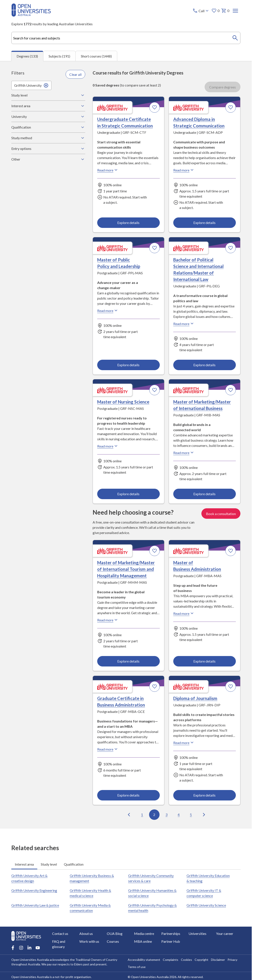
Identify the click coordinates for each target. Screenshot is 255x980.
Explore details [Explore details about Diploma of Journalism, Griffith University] (205, 795)
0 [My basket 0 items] (225, 11)
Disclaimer (218, 960)
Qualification (48, 127)
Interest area (48, 106)
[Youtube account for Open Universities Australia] (38, 948)
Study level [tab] (49, 864)
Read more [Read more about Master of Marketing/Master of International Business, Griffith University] (184, 453)
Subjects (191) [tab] (59, 56)
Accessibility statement (144, 960)
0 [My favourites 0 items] (215, 11)
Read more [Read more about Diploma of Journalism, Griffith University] (184, 743)
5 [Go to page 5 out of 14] (191, 815)
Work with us (89, 941)
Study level (48, 95)
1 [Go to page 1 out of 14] (142, 815)
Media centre (144, 933)
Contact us (60, 933)
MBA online (143, 941)
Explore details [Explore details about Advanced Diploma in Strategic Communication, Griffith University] (205, 223)
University (48, 117)
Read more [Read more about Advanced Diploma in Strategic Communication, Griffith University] (184, 170)
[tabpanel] (126, 445)
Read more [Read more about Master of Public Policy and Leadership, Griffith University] (108, 310)
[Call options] (201, 11)
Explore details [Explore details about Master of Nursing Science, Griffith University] (129, 494)
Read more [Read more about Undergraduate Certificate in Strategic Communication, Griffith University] (108, 170)
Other (48, 159)
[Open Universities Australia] (31, 15)
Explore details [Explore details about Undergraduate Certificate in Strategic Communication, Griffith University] (129, 223)
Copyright (201, 960)
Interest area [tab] (24, 864)
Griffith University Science (206, 905)
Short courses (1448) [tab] (96, 56)
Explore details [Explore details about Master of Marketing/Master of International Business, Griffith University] (205, 494)
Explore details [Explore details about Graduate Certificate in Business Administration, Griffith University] (129, 795)
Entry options (48, 149)
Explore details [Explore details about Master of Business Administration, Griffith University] (205, 661)
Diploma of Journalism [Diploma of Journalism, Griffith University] (195, 698)
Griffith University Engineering (34, 890)
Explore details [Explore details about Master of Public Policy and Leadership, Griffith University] (129, 365)
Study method (48, 138)
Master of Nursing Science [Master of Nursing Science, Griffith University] (123, 402)
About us (86, 933)
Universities (197, 933)
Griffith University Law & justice (35, 905)
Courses (113, 941)
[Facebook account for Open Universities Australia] (13, 948)
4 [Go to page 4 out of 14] (179, 815)
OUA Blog (114, 933)
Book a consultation (221, 514)
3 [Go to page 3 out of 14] (167, 815)
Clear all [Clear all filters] (75, 74)
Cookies (186, 960)
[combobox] (126, 38)
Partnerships (171, 933)
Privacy (232, 960)
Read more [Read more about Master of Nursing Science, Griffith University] (108, 446)
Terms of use (136, 967)
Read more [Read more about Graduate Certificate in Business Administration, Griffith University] (108, 749)
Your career (224, 933)
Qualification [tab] (74, 864)
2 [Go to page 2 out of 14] (154, 815)
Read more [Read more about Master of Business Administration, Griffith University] (184, 613)
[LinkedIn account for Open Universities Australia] (29, 948)
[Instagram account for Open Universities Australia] (21, 948)
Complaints (170, 960)
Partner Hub (171, 941)
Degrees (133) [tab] (27, 56)
